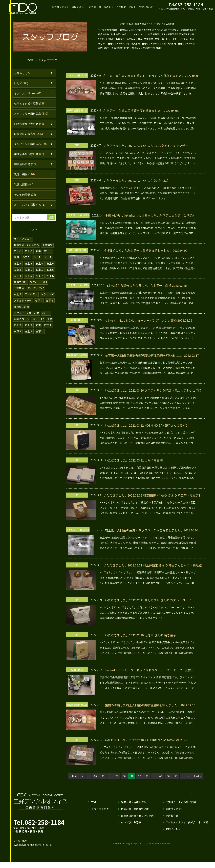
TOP (30, 60)
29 (117, 776)
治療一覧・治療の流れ (133, 809)
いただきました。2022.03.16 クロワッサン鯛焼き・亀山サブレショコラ (153, 390)
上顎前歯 (48, 247)
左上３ (29, 332)
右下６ (18, 253)
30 (124, 776)
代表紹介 (109, 7)
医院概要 (121, 7)
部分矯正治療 (21, 308)
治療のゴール (21, 320)
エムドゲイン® (36, 290)
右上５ (18, 296)
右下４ (18, 332)
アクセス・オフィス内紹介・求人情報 (187, 829)
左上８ (48, 253)
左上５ (18, 266)
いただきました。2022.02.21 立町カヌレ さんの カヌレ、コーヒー (149, 600)
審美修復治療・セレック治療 (137, 822)
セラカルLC (47, 296)
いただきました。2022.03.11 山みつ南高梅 (134, 460)
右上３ (29, 326)
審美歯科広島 (26, 166)
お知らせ (23, 73)
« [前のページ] (81, 776)
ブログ (132, 7)
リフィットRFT (39, 284)
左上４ (29, 266)
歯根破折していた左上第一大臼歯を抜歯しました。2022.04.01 (145, 250)
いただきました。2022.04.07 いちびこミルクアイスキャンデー (146, 146)
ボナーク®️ (38, 320)
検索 (51, 220)
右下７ (39, 302)
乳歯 (38, 253)
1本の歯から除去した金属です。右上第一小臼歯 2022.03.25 (147, 285)
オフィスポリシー (28, 94)
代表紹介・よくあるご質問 (181, 809)
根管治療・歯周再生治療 (135, 815)
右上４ (40, 266)
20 (102, 776)
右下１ (48, 326)
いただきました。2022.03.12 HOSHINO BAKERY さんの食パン (147, 425)
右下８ (29, 253)
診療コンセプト (61, 7)
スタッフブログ (100, 815)
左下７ (40, 278)
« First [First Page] (72, 776)
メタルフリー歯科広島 (32, 115)
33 (147, 776)
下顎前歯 (19, 290)
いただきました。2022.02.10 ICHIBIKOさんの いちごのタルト (146, 740)
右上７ (37, 260)
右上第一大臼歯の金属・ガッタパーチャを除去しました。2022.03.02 (152, 530)
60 (177, 776)
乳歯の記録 (24, 187)
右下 (38, 326)
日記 (21, 84)
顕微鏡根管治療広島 (31, 125)
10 (95, 776)
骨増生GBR (20, 284)
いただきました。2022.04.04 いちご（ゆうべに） (137, 180)
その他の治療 (26, 197)
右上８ (46, 314)
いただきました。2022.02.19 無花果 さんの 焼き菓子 (140, 635)
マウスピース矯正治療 (27, 314)
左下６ (50, 278)
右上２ (18, 326)
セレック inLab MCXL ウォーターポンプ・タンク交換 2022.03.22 (149, 320)
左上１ (29, 272)
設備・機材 (25, 176)
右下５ (26, 260)
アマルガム (31, 296)
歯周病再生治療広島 (30, 156)
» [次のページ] (191, 776)
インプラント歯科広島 (31, 145)
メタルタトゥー (23, 302)
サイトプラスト (23, 241)
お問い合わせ (146, 7)
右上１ (40, 272)
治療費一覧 (95, 7)
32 (140, 776)
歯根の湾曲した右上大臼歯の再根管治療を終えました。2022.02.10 (150, 705)
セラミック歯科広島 (31, 104)
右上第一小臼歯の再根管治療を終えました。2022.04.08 (141, 111)
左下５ (29, 278)
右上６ (50, 272)
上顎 (50, 320)
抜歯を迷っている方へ (27, 247)
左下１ (40, 332)
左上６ (50, 266)
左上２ (18, 272)
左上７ (48, 260)
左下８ (50, 302)
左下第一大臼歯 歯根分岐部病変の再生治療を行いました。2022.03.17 (152, 355)
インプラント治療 (131, 829)
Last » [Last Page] (72, 782)
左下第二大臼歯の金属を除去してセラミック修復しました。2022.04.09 (152, 76)
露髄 (16, 260)
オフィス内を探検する (31, 207)
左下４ (18, 278)
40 (162, 776)
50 (169, 776)
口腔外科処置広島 (29, 135)
